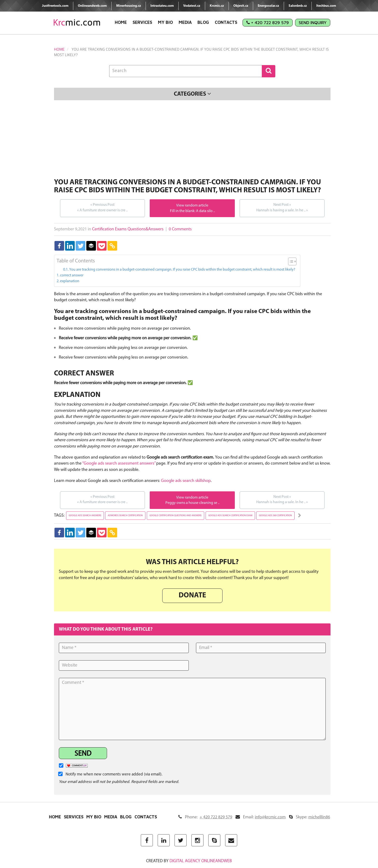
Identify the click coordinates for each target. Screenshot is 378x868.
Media (185, 22)
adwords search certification (125, 516)
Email (261, 817)
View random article (192, 206)
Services (142, 22)
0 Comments (180, 229)
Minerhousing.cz (129, 6)
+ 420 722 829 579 (268, 23)
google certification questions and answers (175, 516)
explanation (70, 281)
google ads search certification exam (230, 516)
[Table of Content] (292, 261)
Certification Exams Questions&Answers (128, 229)
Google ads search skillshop (186, 481)
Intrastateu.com (162, 6)
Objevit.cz (241, 6)
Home (121, 22)
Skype (310, 817)
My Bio (165, 22)
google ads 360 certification (275, 516)
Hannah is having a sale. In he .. (282, 207)
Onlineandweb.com (92, 6)
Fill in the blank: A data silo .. (192, 211)
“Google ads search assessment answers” (119, 464)
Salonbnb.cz (298, 6)
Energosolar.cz (268, 6)
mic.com (77, 22)
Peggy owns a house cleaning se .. (192, 503)
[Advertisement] (192, 140)
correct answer (72, 275)
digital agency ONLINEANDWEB (201, 861)
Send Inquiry (313, 23)
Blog (203, 22)
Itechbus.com (326, 6)
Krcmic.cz (217, 6)
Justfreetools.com (55, 6)
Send (83, 754)
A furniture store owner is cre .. (102, 207)
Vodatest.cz (192, 6)
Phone (205, 817)
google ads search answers (85, 516)
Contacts (226, 22)
